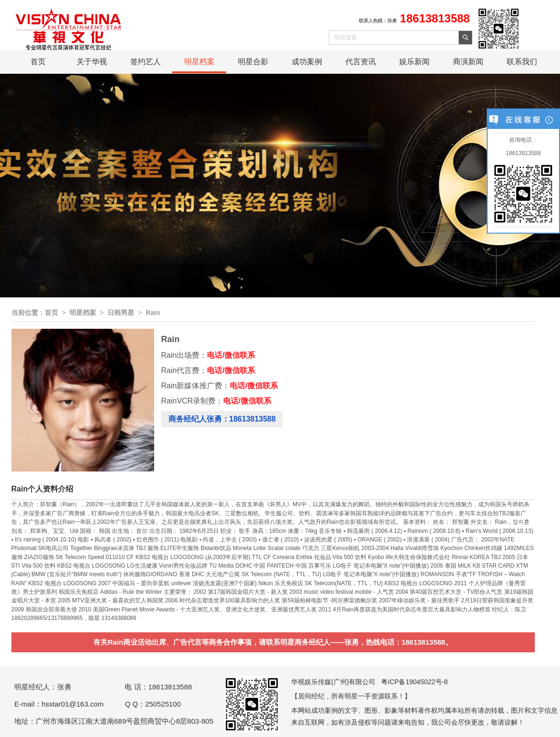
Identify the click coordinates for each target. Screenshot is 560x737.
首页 (38, 62)
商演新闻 (468, 62)
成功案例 (307, 62)
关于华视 (92, 62)
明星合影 (253, 62)
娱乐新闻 (414, 62)
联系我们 (522, 62)
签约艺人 (146, 62)
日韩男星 (121, 313)
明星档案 (199, 62)
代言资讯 (361, 62)
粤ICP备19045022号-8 (414, 682)
